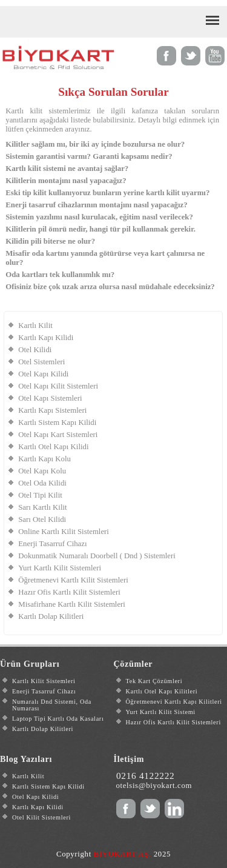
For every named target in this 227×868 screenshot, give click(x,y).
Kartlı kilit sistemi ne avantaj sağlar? (67, 169)
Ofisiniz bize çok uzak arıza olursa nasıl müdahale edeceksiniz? (110, 287)
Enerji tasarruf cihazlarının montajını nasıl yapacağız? (96, 205)
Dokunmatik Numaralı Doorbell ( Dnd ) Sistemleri (97, 556)
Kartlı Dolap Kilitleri (51, 616)
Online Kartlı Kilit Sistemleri (64, 532)
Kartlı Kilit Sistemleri (44, 681)
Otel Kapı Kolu (42, 471)
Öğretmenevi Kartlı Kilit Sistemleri (73, 580)
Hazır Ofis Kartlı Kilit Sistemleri (69, 592)
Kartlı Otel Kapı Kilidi (53, 447)
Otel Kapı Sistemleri (50, 398)
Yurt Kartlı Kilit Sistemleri (60, 568)
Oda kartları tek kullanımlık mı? (60, 275)
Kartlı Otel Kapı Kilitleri (162, 691)
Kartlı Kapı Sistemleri (52, 410)
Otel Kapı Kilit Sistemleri (58, 386)
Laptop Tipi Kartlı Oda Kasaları (58, 719)
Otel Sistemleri (41, 362)
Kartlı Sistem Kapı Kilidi (57, 422)
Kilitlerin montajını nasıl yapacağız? (66, 181)
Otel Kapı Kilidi (43, 374)
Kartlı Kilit (35, 326)
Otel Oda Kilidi (42, 483)
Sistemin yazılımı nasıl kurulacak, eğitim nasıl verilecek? (99, 217)
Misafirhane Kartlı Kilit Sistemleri (72, 604)
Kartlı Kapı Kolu (44, 459)
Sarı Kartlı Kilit (42, 507)
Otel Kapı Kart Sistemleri (58, 435)
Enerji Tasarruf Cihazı (52, 544)
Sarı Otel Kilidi (42, 519)
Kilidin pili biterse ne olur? (50, 241)
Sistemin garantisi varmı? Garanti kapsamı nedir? (89, 156)
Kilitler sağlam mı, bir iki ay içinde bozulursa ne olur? (95, 144)
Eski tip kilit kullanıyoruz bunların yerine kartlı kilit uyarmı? (107, 193)
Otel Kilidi (35, 350)
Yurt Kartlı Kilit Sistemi (161, 712)
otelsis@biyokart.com (154, 786)
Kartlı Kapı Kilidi (46, 338)
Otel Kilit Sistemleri (41, 817)
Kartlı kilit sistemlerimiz (48, 111)
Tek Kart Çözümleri (154, 681)
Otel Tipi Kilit (40, 495)
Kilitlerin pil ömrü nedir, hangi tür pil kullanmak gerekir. (100, 229)
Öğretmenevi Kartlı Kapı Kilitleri (174, 702)
